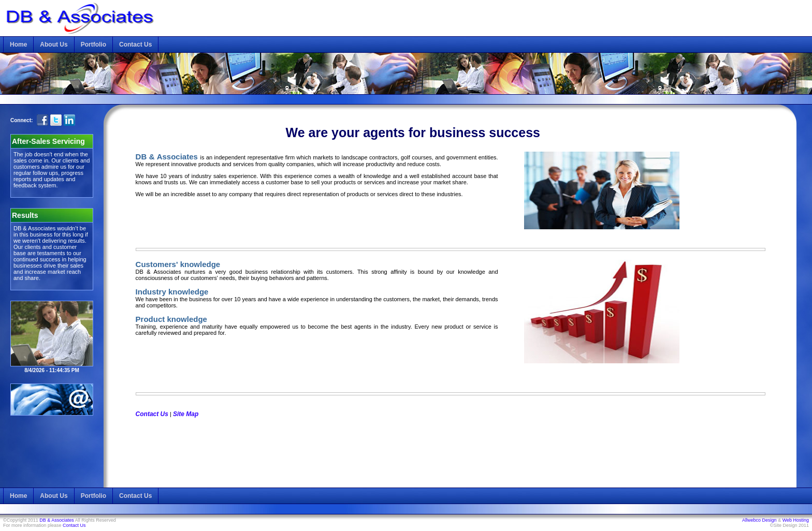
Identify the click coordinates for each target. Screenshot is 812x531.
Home (18, 45)
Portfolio (93, 45)
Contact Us (135, 45)
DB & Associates (57, 520)
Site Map (186, 414)
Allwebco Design (759, 520)
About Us (54, 45)
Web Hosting (796, 520)
